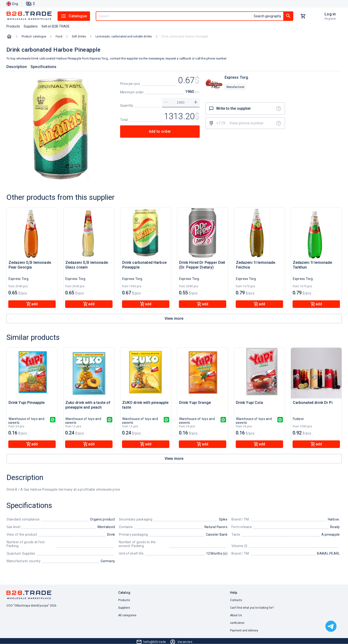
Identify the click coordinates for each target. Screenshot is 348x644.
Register (330, 19)
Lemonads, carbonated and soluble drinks (124, 37)
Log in (330, 14)
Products (124, 600)
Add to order (160, 131)
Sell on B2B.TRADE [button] (56, 26)
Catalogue (74, 16)
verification (237, 623)
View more (174, 318)
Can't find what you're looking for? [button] (252, 608)
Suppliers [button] (31, 26)
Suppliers (124, 608)
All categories (127, 615)
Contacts (236, 600)
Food (59, 37)
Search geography (267, 16)
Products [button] (13, 26)
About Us (236, 615)
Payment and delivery (244, 630)
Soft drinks (79, 37)
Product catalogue (34, 37)
